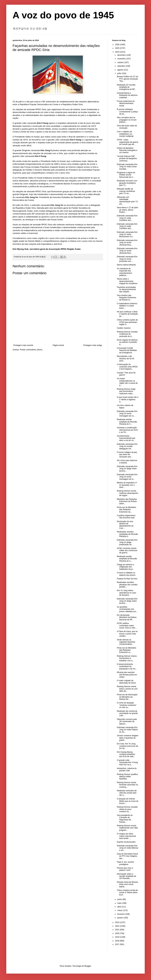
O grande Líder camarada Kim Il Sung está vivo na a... (127, 762)
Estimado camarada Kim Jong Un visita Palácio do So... (127, 730)
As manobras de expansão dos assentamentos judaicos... (124, 272)
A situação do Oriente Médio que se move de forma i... (128, 801)
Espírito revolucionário (126, 842)
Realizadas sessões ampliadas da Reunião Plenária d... (127, 534)
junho (120, 899)
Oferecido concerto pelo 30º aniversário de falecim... (127, 722)
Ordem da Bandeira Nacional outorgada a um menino (127, 150)
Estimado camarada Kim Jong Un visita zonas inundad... (127, 167)
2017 (117, 944)
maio (120, 903)
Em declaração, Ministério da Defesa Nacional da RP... (127, 617)
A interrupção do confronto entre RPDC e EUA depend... (127, 367)
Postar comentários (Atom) (31, 350)
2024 (117, 52)
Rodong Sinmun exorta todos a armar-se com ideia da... (127, 689)
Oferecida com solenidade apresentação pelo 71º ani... (127, 201)
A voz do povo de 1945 (63, 15)
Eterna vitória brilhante (126, 265)
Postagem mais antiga (93, 345)
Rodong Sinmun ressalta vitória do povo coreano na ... (127, 809)
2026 (117, 45)
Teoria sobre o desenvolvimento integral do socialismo (127, 281)
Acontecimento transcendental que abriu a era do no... (126, 438)
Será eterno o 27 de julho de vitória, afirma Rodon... (127, 210)
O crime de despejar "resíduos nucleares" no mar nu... (127, 705)
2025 (117, 48)
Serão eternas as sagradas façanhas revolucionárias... (126, 642)
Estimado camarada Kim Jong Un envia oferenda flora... (127, 243)
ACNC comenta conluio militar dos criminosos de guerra (127, 551)
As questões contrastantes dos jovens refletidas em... (127, 609)
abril (119, 907)
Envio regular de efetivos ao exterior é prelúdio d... (127, 342)
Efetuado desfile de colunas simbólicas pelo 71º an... (126, 191)
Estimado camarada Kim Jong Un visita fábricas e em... (128, 848)
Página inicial (58, 345)
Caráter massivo (124, 328)
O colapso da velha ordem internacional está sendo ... (126, 836)
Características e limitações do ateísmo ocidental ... (127, 95)
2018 (117, 941)
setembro (122, 66)
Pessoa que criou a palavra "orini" (125, 869)
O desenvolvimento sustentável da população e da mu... (127, 666)
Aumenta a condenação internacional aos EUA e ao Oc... (127, 430)
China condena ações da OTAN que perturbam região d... (127, 322)
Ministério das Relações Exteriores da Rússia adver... (127, 501)
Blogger (88, 966)
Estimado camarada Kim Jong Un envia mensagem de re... (127, 477)
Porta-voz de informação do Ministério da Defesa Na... (127, 697)
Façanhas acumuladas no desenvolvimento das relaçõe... (126, 290)
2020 (117, 933)
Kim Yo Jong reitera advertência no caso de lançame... (126, 593)
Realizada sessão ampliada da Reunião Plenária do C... (127, 422)
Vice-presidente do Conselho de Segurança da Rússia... (125, 819)
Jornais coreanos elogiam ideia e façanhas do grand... (128, 738)
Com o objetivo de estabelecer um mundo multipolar (125, 134)
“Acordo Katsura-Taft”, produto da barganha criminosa (127, 159)
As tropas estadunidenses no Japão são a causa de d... (127, 382)
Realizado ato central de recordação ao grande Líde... (127, 713)
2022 (117, 926)
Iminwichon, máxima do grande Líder (127, 769)
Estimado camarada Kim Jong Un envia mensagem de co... (127, 414)
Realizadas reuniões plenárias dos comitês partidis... (127, 585)
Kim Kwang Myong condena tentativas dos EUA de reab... (126, 754)
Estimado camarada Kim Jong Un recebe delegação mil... (127, 446)
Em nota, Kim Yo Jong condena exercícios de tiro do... (127, 746)
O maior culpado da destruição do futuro (126, 682)
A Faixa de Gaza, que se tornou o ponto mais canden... (127, 634)
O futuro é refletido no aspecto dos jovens (126, 574)
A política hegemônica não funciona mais (126, 517)
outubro (121, 62)
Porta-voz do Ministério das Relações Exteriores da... (127, 510)
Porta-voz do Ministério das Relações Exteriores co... (127, 650)
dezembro (122, 55)
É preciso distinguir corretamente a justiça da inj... (127, 112)
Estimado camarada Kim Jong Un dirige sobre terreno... (127, 469)
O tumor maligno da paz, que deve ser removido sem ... (127, 455)
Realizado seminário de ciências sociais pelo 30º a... (127, 793)
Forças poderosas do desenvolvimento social (126, 103)
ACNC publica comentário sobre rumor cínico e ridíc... (127, 626)
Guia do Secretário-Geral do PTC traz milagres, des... (127, 856)
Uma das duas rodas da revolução (127, 127)
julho (120, 73)
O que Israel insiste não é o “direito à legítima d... (128, 399)
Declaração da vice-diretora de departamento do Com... (125, 525)
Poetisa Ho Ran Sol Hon (127, 579)
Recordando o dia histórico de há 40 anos (126, 359)
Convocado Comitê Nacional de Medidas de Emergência (127, 350)
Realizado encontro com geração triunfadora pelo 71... (127, 183)
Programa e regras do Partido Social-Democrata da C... (126, 175)
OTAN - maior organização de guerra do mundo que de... (127, 142)
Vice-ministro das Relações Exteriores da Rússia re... (126, 298)
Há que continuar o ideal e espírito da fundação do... (127, 314)
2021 (117, 930)
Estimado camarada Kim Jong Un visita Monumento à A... (127, 234)
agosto (120, 70)
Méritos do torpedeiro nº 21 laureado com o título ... (127, 485)
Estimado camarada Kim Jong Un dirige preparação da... (127, 542)
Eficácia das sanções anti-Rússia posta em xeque (127, 675)
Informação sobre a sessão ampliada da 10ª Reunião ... (126, 876)
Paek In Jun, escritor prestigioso (125, 863)
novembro (122, 59)
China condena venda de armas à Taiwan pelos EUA (127, 893)
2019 (117, 937)
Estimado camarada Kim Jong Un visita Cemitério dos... (127, 218)
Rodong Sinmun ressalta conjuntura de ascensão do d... (127, 334)
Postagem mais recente (23, 345)
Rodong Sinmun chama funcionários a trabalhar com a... (127, 658)
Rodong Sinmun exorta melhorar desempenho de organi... (127, 493)
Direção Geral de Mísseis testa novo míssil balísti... (127, 884)
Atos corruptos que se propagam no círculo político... (127, 120)
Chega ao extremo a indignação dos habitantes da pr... (126, 567)
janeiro (120, 918)
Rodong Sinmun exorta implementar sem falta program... (127, 828)
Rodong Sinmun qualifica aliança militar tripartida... (127, 777)
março (120, 910)
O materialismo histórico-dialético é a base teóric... (127, 306)
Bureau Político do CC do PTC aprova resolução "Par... (127, 79)
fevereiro (121, 914)
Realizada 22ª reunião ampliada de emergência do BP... (126, 87)
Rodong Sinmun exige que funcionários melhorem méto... (126, 391)
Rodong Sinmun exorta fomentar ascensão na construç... (127, 785)
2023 (117, 922)
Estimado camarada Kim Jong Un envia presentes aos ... (127, 259)
